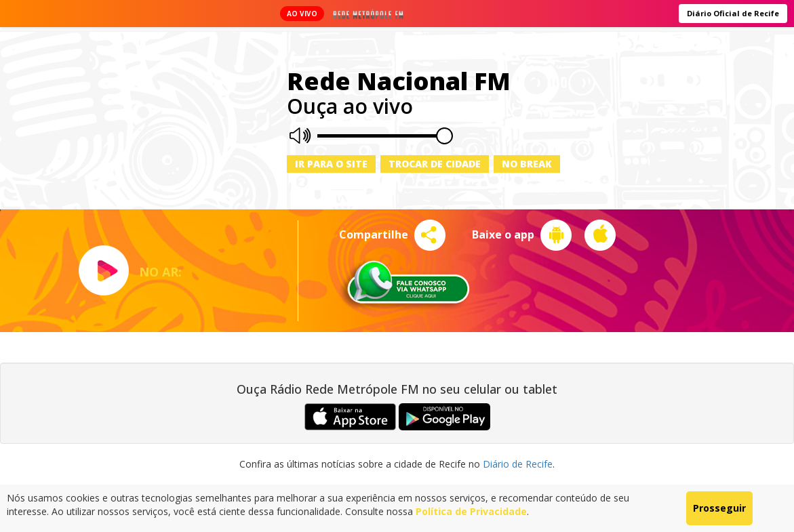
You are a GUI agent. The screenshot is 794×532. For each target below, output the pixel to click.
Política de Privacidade (471, 511)
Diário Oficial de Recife (733, 13)
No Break (527, 164)
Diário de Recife (518, 464)
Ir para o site (331, 164)
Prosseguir (719, 508)
